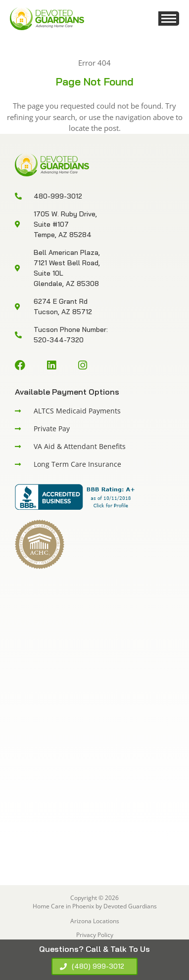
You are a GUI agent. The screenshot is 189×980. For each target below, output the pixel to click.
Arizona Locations (95, 921)
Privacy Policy (95, 935)
